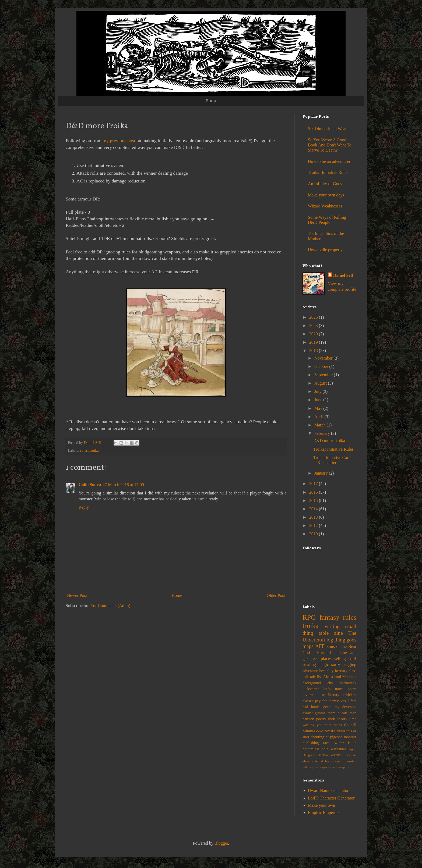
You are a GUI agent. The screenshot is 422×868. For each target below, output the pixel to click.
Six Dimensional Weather (330, 129)
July (319, 391)
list (319, 677)
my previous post (119, 141)
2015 (314, 501)
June (319, 400)
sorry (336, 664)
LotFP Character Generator (331, 798)
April (319, 417)
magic (324, 664)
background (312, 683)
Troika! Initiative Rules (328, 172)
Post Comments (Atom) (110, 606)
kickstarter (311, 689)
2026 (314, 317)
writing (332, 626)
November (324, 358)
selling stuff (345, 659)
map (353, 713)
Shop (211, 101)
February (323, 433)
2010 (314, 534)
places (326, 659)
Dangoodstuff (312, 755)
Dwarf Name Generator (328, 790)
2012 (314, 526)
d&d (320, 731)
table (324, 633)
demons (351, 755)
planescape (347, 653)
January (322, 473)
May (319, 408)
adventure (310, 671)
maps (308, 646)
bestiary (341, 671)
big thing (336, 640)
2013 (314, 517)
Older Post (276, 595)
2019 (314, 342)
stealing (309, 664)
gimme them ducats (331, 713)
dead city (331, 707)
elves (306, 761)
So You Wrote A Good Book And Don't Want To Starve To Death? (330, 145)
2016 (314, 492)
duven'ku (349, 707)
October (322, 366)
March (321, 425)
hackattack (348, 683)
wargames (339, 749)
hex (327, 731)
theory (342, 719)
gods (351, 640)
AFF (320, 646)
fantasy (329, 617)
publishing (311, 743)
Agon (353, 749)
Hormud (324, 653)
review (308, 695)
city (330, 683)
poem (352, 689)
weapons (344, 767)
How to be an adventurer (329, 161)
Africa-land (332, 677)
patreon (308, 719)
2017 (314, 484)
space (325, 767)
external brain (322, 761)
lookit (339, 761)
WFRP (335, 755)
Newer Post (77, 595)
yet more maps (329, 725)
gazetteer (310, 659)
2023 (314, 326)
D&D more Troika (329, 441)
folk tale (309, 677)
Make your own (321, 805)
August (321, 383)
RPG (309, 617)
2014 (314, 509)
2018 (314, 351)
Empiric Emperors (324, 813)
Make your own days (326, 195)
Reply (84, 507)
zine (339, 633)
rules (84, 450)
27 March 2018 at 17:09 (123, 485)
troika (94, 450)
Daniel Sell (343, 275)
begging (349, 664)
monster (350, 737)
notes (339, 689)
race (326, 743)
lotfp (327, 689)
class (353, 671)
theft (332, 719)
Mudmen (349, 677)
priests (316, 767)
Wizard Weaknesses (325, 206)
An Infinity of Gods (325, 184)
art (343, 755)
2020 (314, 334)
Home (177, 595)
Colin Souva (90, 485)
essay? (308, 713)
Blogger (221, 843)
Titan (326, 755)
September (324, 375)
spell (333, 767)
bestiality (326, 671)
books (316, 707)
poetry (321, 719)
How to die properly (325, 250)
